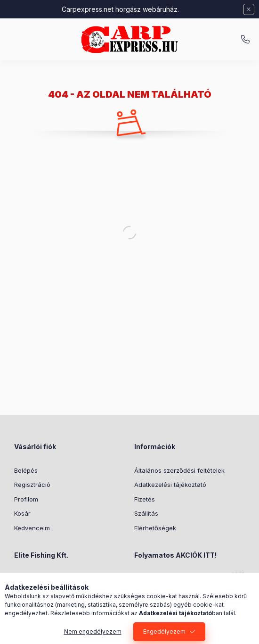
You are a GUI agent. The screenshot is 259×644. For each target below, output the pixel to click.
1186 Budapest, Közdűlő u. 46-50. (73, 579)
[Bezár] (249, 9)
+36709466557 (245, 40)
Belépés (26, 470)
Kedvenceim (32, 528)
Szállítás (146, 513)
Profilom (26, 499)
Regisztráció (32, 485)
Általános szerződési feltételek (179, 470)
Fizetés (145, 499)
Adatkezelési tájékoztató (170, 485)
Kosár (22, 513)
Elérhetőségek (155, 528)
